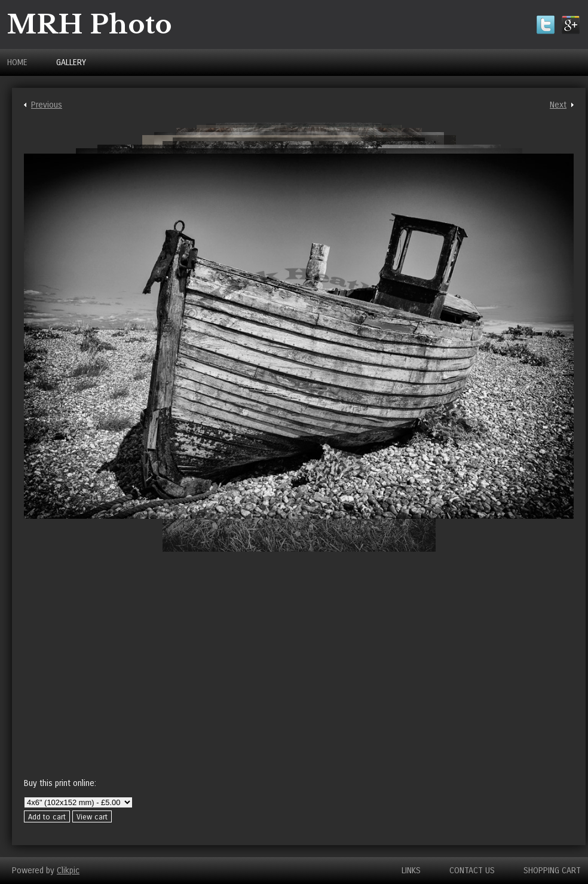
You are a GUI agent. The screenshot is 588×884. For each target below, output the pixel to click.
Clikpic (68, 871)
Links (411, 871)
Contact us (472, 871)
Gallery (71, 62)
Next (558, 105)
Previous (47, 105)
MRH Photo (90, 25)
